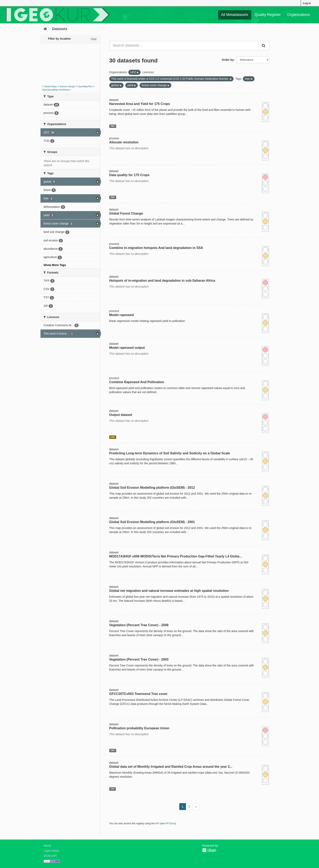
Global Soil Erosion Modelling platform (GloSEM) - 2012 (152, 488)
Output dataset (121, 415)
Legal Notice (51, 851)
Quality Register (268, 15)
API (157, 823)
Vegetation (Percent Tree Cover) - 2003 (139, 659)
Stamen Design (67, 86)
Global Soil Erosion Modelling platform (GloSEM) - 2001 (152, 522)
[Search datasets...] (184, 46)
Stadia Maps (51, 86)
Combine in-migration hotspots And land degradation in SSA (156, 248)
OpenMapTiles (85, 86)
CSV (113, 437)
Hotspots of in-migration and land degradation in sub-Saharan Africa (162, 281)
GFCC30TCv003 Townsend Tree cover (138, 694)
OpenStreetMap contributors (56, 90)
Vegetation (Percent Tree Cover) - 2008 (139, 625)
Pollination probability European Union (139, 728)
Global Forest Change (126, 213)
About (47, 846)
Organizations (299, 15)
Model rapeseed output (127, 348)
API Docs (170, 823)
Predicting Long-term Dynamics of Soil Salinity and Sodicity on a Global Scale (170, 453)
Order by (228, 60)
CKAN (209, 850)
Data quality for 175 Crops (129, 175)
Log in (307, 3)
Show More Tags (55, 265)
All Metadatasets (235, 15)
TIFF (113, 126)
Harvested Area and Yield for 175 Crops (140, 104)
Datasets (60, 29)
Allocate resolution (124, 142)
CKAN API (50, 856)
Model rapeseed (122, 315)
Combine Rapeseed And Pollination (137, 382)
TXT (113, 789)
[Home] (45, 29)
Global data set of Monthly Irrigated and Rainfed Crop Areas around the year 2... (171, 767)
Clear (94, 39)
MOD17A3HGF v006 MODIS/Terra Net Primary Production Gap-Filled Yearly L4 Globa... (176, 556)
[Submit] (264, 46)
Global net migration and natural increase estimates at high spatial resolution (169, 591)
